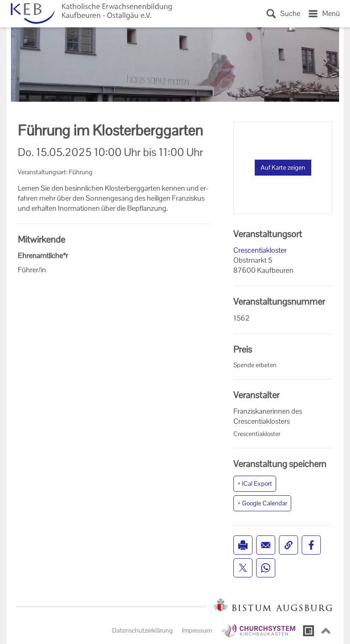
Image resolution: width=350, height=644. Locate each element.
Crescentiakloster (260, 250)
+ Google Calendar (262, 503)
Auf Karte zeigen (283, 167)
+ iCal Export (255, 483)
